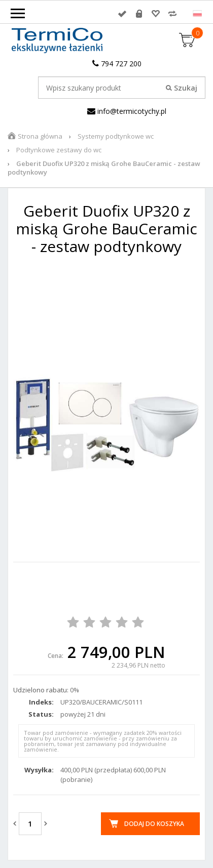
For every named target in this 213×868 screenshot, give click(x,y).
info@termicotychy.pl (127, 111)
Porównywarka (172, 14)
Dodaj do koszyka (154, 824)
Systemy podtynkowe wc (116, 136)
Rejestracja (139, 14)
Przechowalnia (156, 14)
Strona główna (40, 136)
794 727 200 (117, 64)
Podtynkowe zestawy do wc (59, 150)
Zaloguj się (122, 14)
